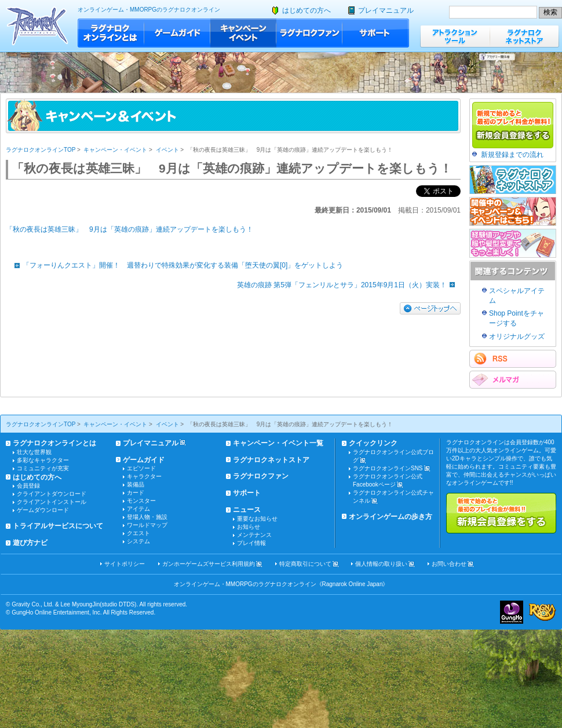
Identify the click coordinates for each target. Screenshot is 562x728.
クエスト (138, 533)
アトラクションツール (455, 36)
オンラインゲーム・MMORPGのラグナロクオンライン (149, 10)
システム (138, 541)
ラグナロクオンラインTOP (41, 150)
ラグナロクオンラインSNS (388, 468)
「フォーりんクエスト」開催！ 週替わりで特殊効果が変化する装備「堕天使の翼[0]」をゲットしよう (176, 265)
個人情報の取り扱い (381, 564)
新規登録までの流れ (512, 155)
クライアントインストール (52, 502)
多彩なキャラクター (43, 460)
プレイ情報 (251, 543)
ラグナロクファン (309, 33)
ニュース (247, 510)
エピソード (141, 468)
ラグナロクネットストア (524, 36)
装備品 (136, 484)
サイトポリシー (125, 564)
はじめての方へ (306, 10)
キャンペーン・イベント (243, 33)
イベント (167, 150)
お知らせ (249, 527)
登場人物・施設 (147, 517)
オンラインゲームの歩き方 (391, 517)
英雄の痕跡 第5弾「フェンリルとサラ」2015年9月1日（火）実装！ (349, 285)
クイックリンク (373, 443)
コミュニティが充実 (43, 468)
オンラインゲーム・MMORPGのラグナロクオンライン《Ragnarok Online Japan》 (281, 584)
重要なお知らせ (257, 519)
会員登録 (28, 486)
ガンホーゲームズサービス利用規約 (209, 564)
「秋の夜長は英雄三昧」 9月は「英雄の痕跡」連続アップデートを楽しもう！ (129, 229)
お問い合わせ (449, 564)
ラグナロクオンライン (37, 26)
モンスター (141, 501)
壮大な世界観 (34, 452)
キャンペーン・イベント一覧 (278, 443)
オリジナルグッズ (517, 336)
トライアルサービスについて (58, 526)
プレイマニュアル (386, 10)
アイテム (138, 509)
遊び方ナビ (30, 543)
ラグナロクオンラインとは (111, 33)
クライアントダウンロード (52, 494)
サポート (376, 33)
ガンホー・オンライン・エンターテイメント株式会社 (512, 612)
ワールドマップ (147, 525)
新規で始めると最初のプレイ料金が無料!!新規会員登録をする (501, 513)
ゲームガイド (177, 33)
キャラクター (144, 476)
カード (136, 493)
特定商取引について (305, 564)
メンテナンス (254, 535)
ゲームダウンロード (43, 510)
